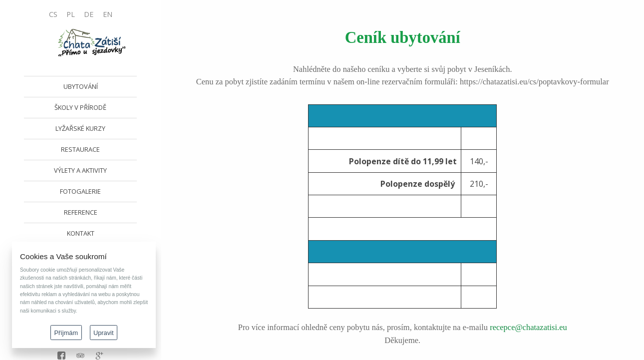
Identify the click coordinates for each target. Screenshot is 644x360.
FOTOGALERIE (80, 191)
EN (108, 14)
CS (53, 14)
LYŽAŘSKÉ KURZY (80, 128)
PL (71, 14)
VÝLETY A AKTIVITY (80, 170)
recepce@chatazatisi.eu (528, 327)
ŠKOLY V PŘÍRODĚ (80, 107)
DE (89, 14)
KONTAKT (81, 233)
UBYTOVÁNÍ (81, 86)
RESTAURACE (80, 149)
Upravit (104, 333)
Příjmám (66, 333)
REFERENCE (81, 212)
